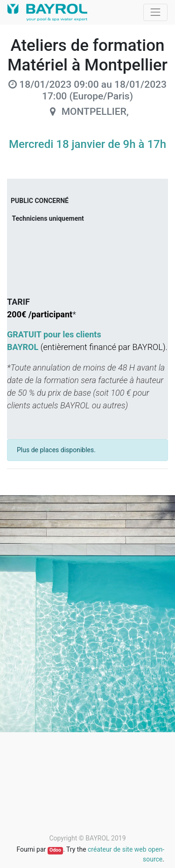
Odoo (55, 850)
